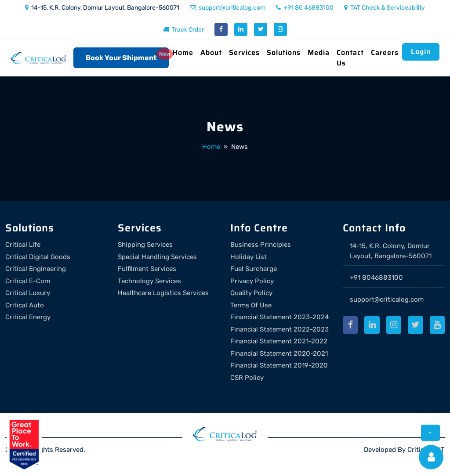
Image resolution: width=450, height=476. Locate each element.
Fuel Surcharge (254, 269)
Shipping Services (145, 245)
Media (319, 52)
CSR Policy (247, 378)
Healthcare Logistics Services (163, 293)
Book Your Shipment (121, 58)
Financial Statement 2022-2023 (279, 329)
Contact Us (350, 58)
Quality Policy (251, 293)
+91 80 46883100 (305, 8)
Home (183, 52)
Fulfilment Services (147, 269)
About (211, 52)
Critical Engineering (36, 269)
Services (244, 52)
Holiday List (249, 257)
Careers (385, 52)
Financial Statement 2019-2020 (279, 365)
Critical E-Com (28, 281)
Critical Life (23, 245)
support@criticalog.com (228, 8)
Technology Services (149, 281)
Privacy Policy (252, 281)
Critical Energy (28, 317)
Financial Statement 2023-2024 (279, 317)
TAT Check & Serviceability (385, 8)
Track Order (183, 30)
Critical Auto (25, 305)
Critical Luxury (28, 293)
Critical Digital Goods (38, 257)
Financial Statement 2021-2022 (279, 341)
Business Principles (261, 245)
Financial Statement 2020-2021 (279, 353)
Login (421, 52)
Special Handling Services (157, 257)
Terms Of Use (251, 305)
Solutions (284, 52)
